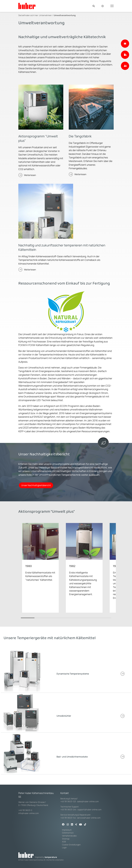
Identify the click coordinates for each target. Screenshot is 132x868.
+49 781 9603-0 (25, 810)
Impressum (67, 830)
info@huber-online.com (29, 813)
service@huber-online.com (89, 818)
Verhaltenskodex (69, 836)
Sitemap (66, 839)
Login (64, 847)
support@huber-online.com (89, 810)
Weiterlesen (30, 175)
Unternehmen (45, 15)
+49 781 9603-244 (68, 810)
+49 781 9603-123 (68, 801)
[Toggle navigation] (112, 6)
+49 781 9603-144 (68, 818)
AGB (64, 842)
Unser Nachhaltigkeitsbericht (36, 485)
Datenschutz (68, 833)
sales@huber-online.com (88, 801)
